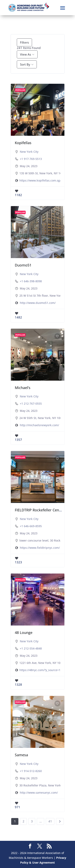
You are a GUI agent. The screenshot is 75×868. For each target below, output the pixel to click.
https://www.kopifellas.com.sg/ (40, 180)
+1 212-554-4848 (31, 648)
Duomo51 (23, 265)
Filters (24, 42)
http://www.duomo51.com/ (38, 303)
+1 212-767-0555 (31, 404)
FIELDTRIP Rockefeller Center (39, 510)
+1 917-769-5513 (31, 159)
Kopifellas (23, 143)
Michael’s (23, 388)
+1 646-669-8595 (31, 526)
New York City (29, 152)
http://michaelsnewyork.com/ (39, 425)
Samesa (21, 755)
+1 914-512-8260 (31, 771)
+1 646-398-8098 (31, 281)
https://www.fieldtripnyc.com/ (40, 548)
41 (50, 821)
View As (25, 54)
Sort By (25, 64)
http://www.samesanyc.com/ (39, 793)
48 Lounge (24, 633)
